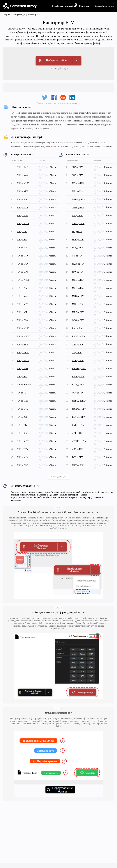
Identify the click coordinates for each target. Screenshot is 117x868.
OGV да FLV (78, 393)
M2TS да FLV (78, 264)
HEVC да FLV (78, 417)
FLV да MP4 (22, 272)
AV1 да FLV (77, 433)
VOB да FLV (78, 361)
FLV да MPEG (23, 183)
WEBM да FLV (79, 369)
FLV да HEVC (23, 353)
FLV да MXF (22, 401)
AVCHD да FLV (79, 441)
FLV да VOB (22, 369)
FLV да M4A (22, 175)
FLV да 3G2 (22, 433)
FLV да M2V (22, 457)
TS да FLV (77, 353)
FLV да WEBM (23, 280)
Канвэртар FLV (34, 15)
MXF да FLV (78, 312)
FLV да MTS (22, 409)
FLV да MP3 (22, 207)
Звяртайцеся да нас (105, 6)
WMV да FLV (78, 377)
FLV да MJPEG (23, 336)
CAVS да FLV (78, 224)
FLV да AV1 (22, 377)
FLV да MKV (23, 256)
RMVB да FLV (79, 336)
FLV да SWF (22, 344)
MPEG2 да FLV (79, 401)
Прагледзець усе (58, 477)
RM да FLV (77, 328)
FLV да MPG (22, 304)
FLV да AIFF (22, 191)
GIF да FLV (77, 256)
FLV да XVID (23, 361)
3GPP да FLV (78, 207)
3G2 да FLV (77, 167)
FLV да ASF (22, 417)
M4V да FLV (78, 272)
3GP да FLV (77, 175)
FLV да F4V (22, 425)
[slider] (44, 167)
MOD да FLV (78, 288)
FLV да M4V (22, 296)
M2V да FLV (78, 465)
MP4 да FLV (78, 191)
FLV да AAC (22, 167)
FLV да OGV (22, 320)
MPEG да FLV (78, 199)
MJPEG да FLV (79, 409)
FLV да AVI (22, 240)
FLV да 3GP (22, 312)
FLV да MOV (23, 264)
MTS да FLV (78, 304)
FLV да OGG (22, 465)
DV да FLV (77, 232)
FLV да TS (21, 393)
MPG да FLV (78, 296)
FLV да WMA (23, 224)
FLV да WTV (22, 449)
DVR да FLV (78, 240)
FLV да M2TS (23, 441)
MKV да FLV (78, 280)
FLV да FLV (22, 248)
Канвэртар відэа (19, 15)
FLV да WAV (22, 216)
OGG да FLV (78, 320)
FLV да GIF (22, 232)
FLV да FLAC (23, 199)
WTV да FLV (78, 385)
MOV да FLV (78, 183)
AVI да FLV (77, 216)
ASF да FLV (77, 449)
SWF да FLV (78, 344)
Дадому (7, 15)
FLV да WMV (23, 288)
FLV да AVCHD (24, 385)
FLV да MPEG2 (24, 328)
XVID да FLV (78, 425)
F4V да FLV (77, 457)
